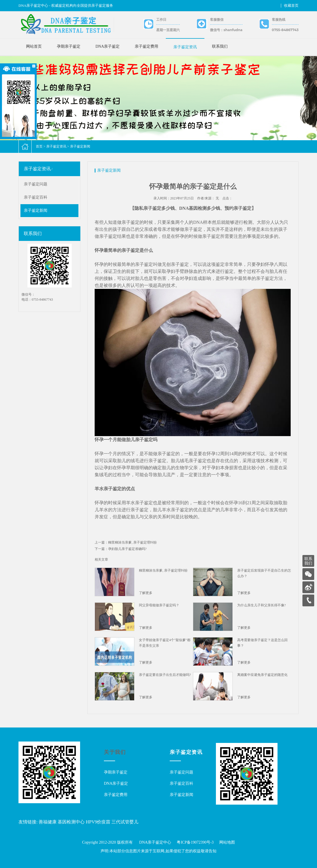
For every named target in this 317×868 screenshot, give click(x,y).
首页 (39, 146)
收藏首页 (291, 5)
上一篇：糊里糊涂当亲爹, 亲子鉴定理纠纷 (126, 542)
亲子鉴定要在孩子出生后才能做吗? (165, 675)
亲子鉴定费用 (146, 46)
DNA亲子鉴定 (108, 46)
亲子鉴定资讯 (185, 47)
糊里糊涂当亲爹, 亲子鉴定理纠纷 (163, 570)
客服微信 (217, 19)
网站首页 (34, 46)
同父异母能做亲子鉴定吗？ (159, 605)
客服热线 (279, 19)
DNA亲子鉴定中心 (155, 842)
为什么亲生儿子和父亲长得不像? (261, 605)
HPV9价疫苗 (98, 822)
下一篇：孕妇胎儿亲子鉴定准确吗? (121, 549)
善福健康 (48, 822)
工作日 (161, 19)
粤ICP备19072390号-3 (195, 842)
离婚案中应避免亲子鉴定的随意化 (262, 675)
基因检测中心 (71, 822)
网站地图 (227, 842)
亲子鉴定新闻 (80, 146)
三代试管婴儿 (125, 822)
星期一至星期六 (168, 30)
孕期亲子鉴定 (69, 46)
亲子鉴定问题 (36, 184)
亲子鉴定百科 (36, 197)
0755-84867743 (285, 30)
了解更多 (146, 593)
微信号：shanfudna (226, 30)
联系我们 (220, 46)
